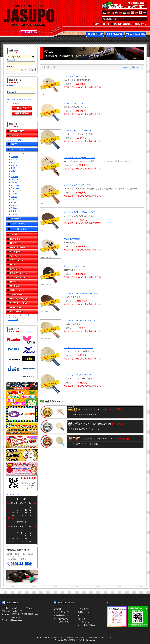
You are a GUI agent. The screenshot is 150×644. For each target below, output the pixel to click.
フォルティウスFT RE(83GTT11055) (79, 320)
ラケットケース (22, 260)
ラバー (22, 235)
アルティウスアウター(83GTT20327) (79, 375)
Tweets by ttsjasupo (14, 494)
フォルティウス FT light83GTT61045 (79, 158)
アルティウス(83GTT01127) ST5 (78, 103)
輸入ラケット (22, 239)
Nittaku (14, 159)
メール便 (22, 577)
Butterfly (14, 157)
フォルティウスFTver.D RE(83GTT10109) (81, 293)
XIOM (13, 191)
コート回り (13, 320)
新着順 (132, 67)
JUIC (13, 168)
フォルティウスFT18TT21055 (76, 76)
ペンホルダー (17, 218)
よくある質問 (114, 35)
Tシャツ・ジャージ (22, 273)
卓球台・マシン (22, 290)
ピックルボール (22, 312)
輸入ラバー (22, 243)
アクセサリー (22, 295)
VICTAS (14, 194)
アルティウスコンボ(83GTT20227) (79, 348)
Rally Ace (15, 208)
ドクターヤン (17, 211)
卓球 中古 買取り (86, 625)
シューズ (22, 282)
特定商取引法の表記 (121, 24)
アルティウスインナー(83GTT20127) (79, 130)
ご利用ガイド (95, 35)
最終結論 (82, 619)
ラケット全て (15, 140)
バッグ (22, 265)
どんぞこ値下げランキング (22, 429)
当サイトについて (101, 24)
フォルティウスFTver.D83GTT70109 (79, 212)
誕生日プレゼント (22, 442)
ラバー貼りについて (62, 619)
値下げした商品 (22, 131)
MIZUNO (14, 182)
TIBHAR (14, 177)
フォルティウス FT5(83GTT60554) (79, 185)
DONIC (14, 197)
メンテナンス (22, 252)
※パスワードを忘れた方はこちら (19, 99)
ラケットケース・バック (19, 315)
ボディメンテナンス (22, 299)
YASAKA (14, 162)
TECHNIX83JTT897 (72, 239)
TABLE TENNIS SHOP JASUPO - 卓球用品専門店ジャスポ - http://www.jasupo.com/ (29, 16)
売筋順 (140, 67)
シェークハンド (18, 149)
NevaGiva (15, 205)
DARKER (15, 179)
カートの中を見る (136, 35)
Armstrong (15, 188)
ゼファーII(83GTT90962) (74, 266)
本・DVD (22, 286)
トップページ (84, 622)
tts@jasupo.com (15, 620)
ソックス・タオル (22, 277)
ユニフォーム (22, 269)
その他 (14, 214)
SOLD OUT (50, 85)
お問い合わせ (140, 24)
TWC (13, 199)
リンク (81, 615)
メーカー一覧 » (28, 376)
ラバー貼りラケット (20, 229)
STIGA (14, 171)
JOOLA (14, 165)
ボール (22, 256)
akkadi (14, 202)
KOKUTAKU (16, 185)
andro (13, 174)
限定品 (14, 144)
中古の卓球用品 (22, 247)
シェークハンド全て (19, 153)
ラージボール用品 (22, 303)
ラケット (22, 135)
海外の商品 (22, 307)
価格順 (125, 67)
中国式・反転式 (18, 224)
